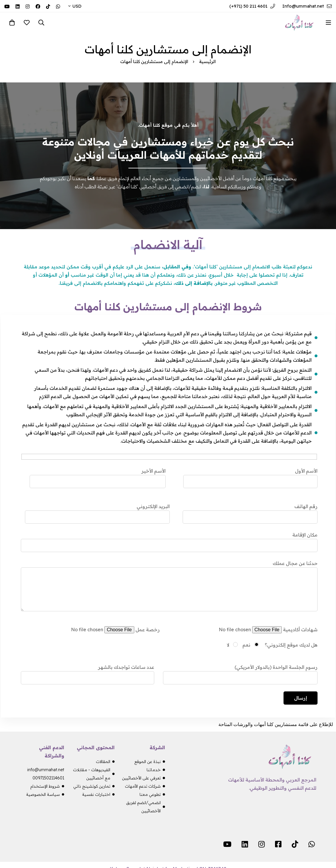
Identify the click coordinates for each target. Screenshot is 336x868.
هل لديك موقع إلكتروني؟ (291, 645)
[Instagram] (28, 6)
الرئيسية (207, 61)
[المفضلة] (27, 23)
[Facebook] (38, 6)
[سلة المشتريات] (12, 23)
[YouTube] (7, 6)
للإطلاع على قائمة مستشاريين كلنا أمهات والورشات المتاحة (276, 724)
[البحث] (41, 23)
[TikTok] (48, 6)
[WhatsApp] (58, 6)
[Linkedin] (18, 6)
